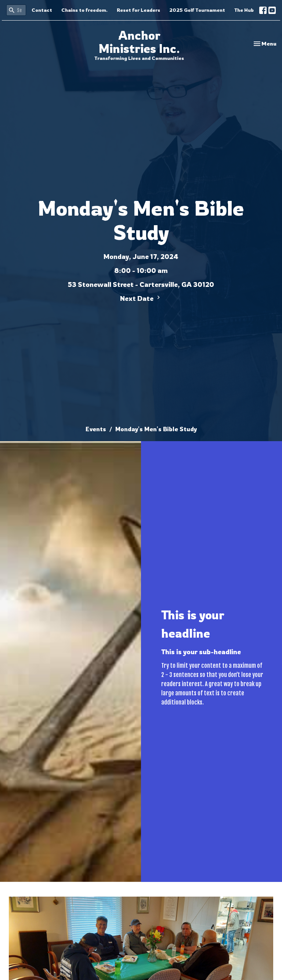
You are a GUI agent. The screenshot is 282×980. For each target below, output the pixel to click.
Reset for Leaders (138, 10)
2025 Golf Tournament (197, 10)
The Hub (244, 10)
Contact (42, 10)
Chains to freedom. (84, 10)
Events (96, 429)
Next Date (141, 298)
